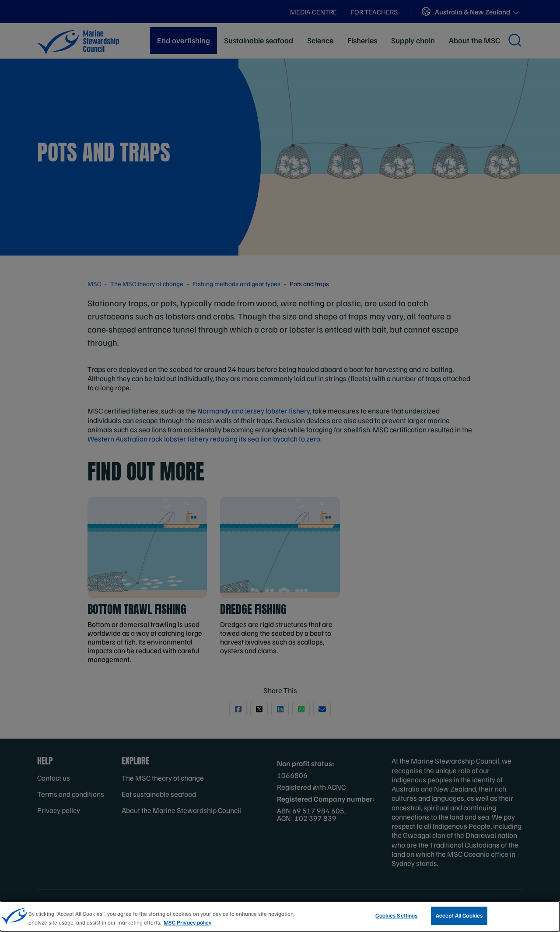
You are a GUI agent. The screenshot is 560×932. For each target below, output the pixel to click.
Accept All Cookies (459, 915)
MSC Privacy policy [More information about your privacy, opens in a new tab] (187, 922)
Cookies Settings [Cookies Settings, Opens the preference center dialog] (396, 915)
